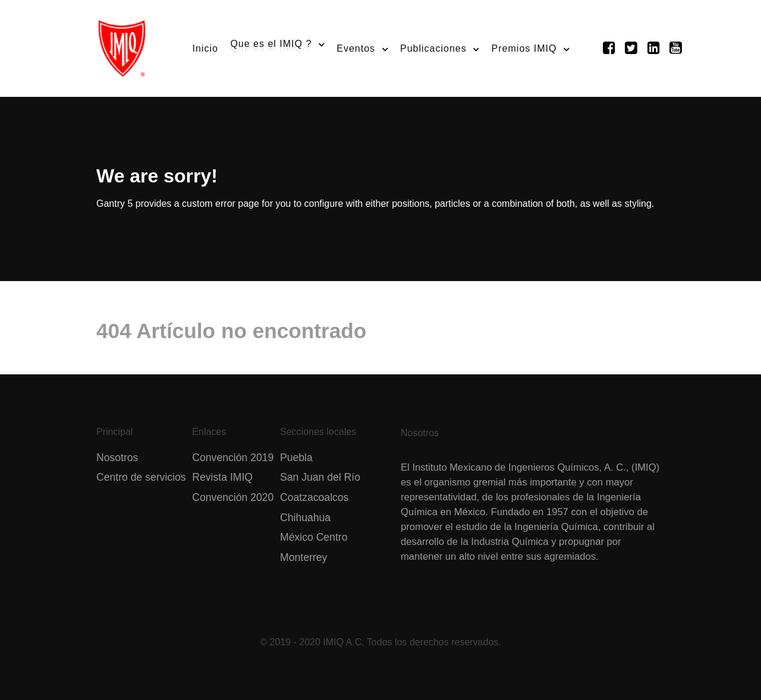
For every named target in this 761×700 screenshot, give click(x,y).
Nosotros (117, 458)
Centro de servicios (141, 477)
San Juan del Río (320, 477)
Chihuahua (305, 518)
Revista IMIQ (222, 477)
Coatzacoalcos (314, 497)
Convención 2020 (233, 497)
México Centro (314, 537)
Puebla (296, 458)
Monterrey (304, 557)
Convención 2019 (233, 458)
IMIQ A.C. (343, 642)
